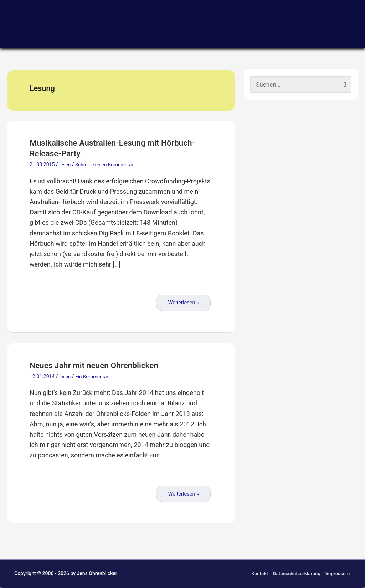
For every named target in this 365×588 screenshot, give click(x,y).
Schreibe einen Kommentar (106, 166)
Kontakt (258, 574)
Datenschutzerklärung (296, 574)
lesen (65, 166)
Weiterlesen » (183, 304)
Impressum (338, 574)
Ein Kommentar (93, 377)
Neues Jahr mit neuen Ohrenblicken (101, 366)
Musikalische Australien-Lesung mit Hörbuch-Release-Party (101, 149)
